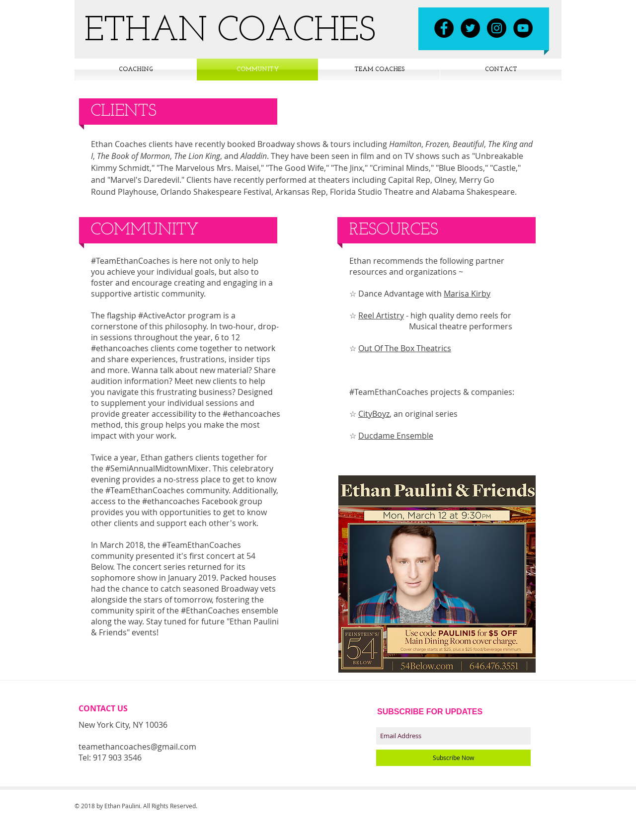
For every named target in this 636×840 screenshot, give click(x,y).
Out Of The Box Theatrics (405, 348)
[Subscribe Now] (453, 758)
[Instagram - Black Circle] (497, 28)
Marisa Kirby (467, 294)
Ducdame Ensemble (396, 436)
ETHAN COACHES (230, 32)
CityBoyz (374, 414)
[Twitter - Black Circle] (470, 28)
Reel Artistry (381, 315)
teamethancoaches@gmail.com (137, 747)
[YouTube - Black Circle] (523, 28)
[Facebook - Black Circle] (444, 28)
